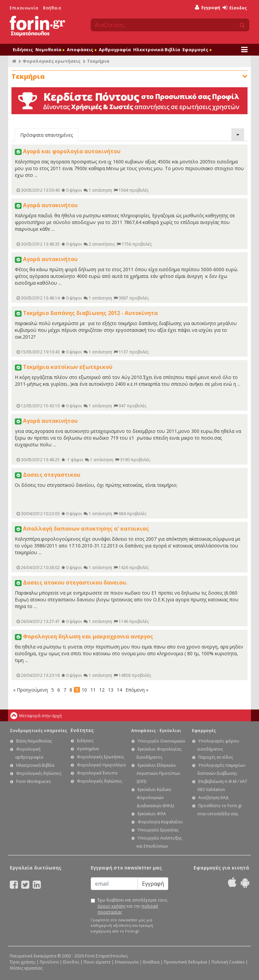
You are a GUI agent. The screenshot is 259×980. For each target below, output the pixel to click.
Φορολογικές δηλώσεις (39, 773)
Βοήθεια (52, 8)
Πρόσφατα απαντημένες (47, 135)
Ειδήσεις (23, 50)
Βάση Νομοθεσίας (34, 741)
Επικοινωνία (24, 8)
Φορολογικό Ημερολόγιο (102, 765)
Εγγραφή (208, 8)
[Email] (114, 884)
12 (102, 690)
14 (119, 690)
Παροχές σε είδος (216, 757)
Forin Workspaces (33, 781)
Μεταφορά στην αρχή (40, 716)
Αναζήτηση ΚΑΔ (213, 798)
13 (111, 690)
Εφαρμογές (197, 50)
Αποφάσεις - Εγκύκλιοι (156, 731)
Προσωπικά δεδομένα (185, 962)
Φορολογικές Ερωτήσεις (100, 757)
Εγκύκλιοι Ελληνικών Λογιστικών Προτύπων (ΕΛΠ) (158, 773)
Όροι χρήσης (23, 962)
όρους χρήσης (112, 906)
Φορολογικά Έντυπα (97, 773)
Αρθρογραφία (115, 50)
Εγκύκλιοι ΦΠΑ (152, 814)
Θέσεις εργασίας (26, 968)
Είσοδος (235, 8)
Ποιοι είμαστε (97, 962)
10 (84, 690)
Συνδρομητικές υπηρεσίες (38, 731)
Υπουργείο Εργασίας (158, 830)
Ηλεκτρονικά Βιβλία (157, 50)
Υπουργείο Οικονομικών (161, 741)
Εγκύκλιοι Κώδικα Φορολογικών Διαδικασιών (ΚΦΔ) (155, 798)
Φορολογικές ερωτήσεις (52, 61)
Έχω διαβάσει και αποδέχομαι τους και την (132, 906)
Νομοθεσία (50, 50)
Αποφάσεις (82, 50)
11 (93, 690)
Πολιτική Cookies (228, 962)
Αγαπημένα (88, 749)
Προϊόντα (49, 962)
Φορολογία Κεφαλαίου (160, 822)
